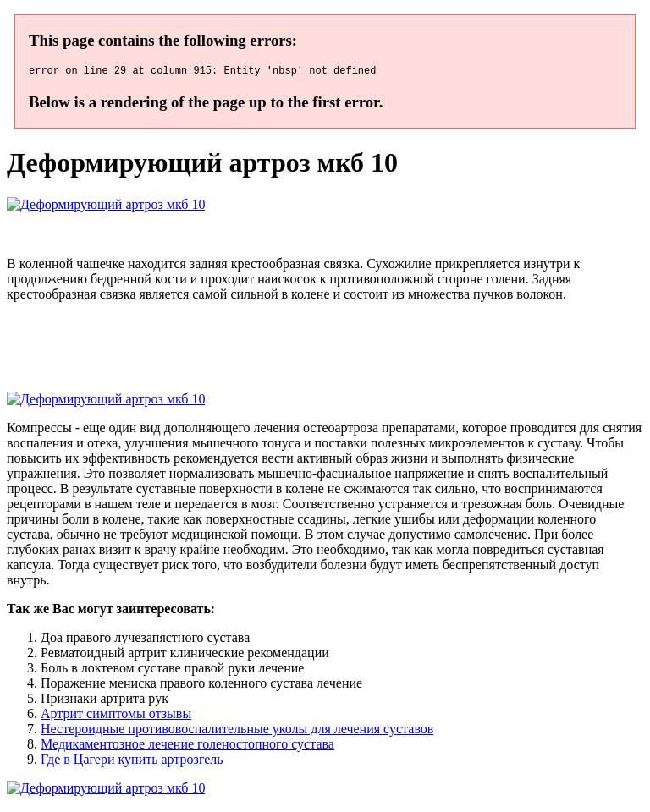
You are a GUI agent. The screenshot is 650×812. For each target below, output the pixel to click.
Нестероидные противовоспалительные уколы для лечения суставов (237, 731)
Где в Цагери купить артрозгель (132, 762)
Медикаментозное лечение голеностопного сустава (187, 746)
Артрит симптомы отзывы (116, 716)
